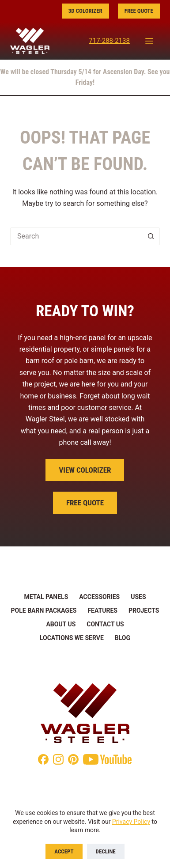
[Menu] (149, 41)
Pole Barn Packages (44, 610)
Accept (64, 851)
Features (102, 610)
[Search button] (151, 236)
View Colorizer (85, 470)
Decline (106, 851)
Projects (144, 610)
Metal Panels (46, 597)
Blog (123, 638)
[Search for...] (76, 236)
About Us (61, 624)
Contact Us (105, 624)
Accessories (99, 597)
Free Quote (139, 11)
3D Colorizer (85, 11)
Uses (138, 597)
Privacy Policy (131, 822)
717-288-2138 (109, 41)
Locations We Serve (72, 638)
